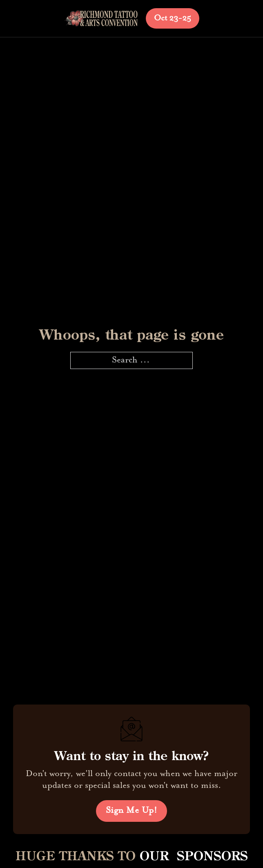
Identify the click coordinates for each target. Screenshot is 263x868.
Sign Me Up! (132, 811)
